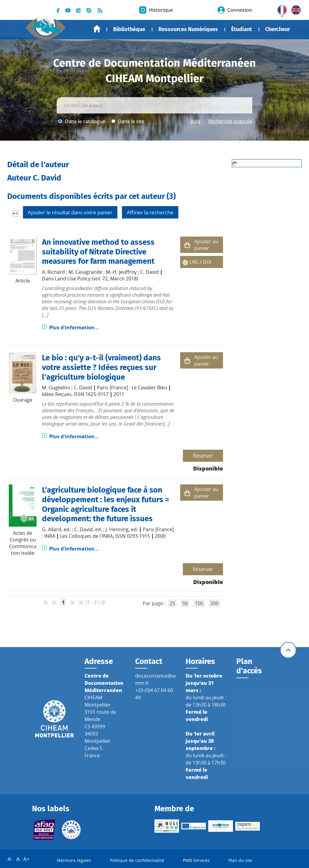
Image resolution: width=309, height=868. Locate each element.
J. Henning (117, 529)
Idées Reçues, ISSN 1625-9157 (75, 394)
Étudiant (242, 29)
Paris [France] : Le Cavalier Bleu (132, 388)
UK (295, 9)
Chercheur (278, 29)
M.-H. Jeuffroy (121, 272)
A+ (26, 859)
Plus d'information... (74, 327)
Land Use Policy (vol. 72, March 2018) (97, 279)
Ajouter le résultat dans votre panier (70, 212)
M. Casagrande (85, 272)
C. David (150, 272)
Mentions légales (74, 860)
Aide (195, 121)
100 (199, 603)
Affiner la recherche (150, 212)
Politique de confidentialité (137, 860)
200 (214, 603)
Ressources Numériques (188, 29)
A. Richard (53, 272)
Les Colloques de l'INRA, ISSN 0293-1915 (105, 536)
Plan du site (240, 860)
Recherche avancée (230, 121)
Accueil (97, 29)
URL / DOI (200, 262)
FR (280, 9)
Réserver (203, 456)
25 (172, 603)
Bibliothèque (129, 29)
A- (10, 859)
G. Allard (52, 529)
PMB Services (196, 860)
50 (185, 603)
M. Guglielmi (56, 388)
